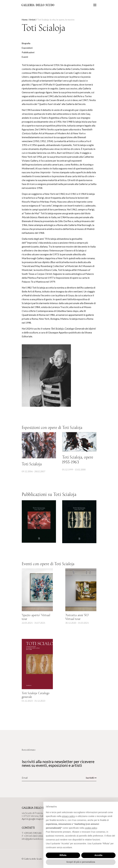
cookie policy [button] (91, 828)
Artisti (32, 20)
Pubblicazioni (28, 52)
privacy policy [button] (69, 816)
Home (25, 20)
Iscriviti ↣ (91, 778)
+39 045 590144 (32, 833)
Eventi (25, 57)
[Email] (41, 778)
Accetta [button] (98, 855)
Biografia (26, 43)
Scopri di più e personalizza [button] (81, 862)
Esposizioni (27, 48)
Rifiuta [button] (63, 855)
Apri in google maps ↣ (33, 819)
